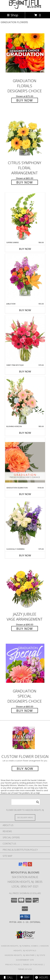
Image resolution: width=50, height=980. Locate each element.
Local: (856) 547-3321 (25, 886)
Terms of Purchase (33, 965)
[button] (25, 917)
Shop (13, 15)
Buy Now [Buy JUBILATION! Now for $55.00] (25, 310)
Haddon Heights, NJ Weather (20, 955)
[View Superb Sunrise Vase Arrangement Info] (25, 217)
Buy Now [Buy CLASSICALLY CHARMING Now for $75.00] (25, 555)
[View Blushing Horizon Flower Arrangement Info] (25, 401)
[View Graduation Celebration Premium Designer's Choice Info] (25, 462)
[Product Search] (26, 802)
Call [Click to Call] (8, 977)
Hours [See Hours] (42, 977)
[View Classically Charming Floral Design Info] (25, 523)
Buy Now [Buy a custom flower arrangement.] (25, 768)
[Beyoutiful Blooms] (25, 8)
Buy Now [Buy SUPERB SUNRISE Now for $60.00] (25, 249)
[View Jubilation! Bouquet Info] (25, 278)
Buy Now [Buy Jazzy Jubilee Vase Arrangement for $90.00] (25, 629)
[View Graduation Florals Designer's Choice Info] (25, 53)
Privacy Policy (13, 965)
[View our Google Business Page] (20, 865)
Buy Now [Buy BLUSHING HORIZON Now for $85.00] (25, 433)
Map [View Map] (25, 977)
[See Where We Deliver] (25, 817)
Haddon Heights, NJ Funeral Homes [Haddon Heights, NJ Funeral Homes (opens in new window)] (20, 946)
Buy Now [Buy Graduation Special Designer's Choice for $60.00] (25, 711)
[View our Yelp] (30, 865)
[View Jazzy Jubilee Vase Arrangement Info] (25, 586)
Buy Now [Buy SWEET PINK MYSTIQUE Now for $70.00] (25, 371)
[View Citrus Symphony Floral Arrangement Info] (25, 135)
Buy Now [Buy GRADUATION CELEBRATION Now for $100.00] (25, 494)
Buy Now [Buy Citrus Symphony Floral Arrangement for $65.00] (25, 182)
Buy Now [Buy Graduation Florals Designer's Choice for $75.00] (25, 100)
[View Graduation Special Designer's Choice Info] (25, 663)
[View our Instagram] (25, 865)
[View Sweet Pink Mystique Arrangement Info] (25, 340)
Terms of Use (25, 969)
